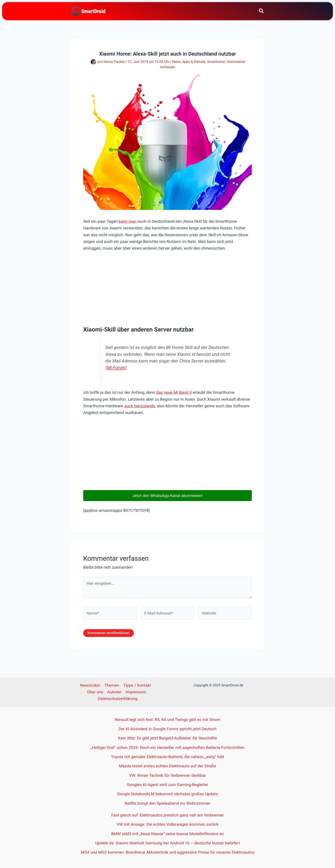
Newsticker (90, 685)
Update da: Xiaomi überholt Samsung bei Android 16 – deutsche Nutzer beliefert (168, 843)
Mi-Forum (116, 368)
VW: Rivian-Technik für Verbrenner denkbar (168, 775)
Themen (112, 685)
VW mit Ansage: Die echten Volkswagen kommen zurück (167, 824)
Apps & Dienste (194, 62)
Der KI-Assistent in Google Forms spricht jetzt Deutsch (168, 729)
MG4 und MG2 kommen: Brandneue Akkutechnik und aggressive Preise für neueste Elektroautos (167, 852)
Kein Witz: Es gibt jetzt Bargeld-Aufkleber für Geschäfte (167, 738)
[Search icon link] (262, 12)
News (176, 62)
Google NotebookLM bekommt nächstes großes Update (167, 794)
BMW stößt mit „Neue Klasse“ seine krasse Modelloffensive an (167, 834)
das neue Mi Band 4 (174, 392)
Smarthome (216, 62)
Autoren (114, 692)
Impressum (136, 692)
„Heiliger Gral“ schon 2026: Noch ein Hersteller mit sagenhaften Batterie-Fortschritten (167, 748)
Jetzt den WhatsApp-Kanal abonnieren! (167, 496)
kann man (128, 221)
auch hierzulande (140, 406)
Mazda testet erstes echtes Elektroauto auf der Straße (167, 766)
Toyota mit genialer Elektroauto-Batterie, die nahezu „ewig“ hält (167, 757)
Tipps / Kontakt (137, 685)
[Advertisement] (167, 288)
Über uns (95, 692)
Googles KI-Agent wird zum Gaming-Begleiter (168, 785)
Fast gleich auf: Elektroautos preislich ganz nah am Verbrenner (167, 815)
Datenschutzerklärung (118, 699)
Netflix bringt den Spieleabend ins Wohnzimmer (167, 803)
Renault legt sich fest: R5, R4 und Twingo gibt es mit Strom (167, 720)
